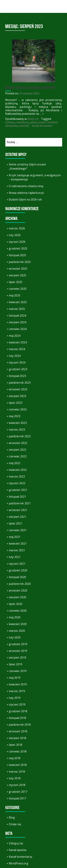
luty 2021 (15, 557)
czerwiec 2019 (18, 671)
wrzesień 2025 (18, 269)
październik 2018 (20, 725)
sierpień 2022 (17, 450)
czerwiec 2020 (18, 611)
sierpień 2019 (17, 658)
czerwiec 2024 (18, 329)
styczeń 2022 (17, 483)
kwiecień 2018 (18, 765)
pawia (33, 122)
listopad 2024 (17, 316)
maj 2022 (15, 463)
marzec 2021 (17, 550)
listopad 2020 (17, 577)
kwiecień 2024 (18, 342)
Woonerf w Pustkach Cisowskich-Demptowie (30, 88)
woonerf (24, 126)
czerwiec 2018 (18, 751)
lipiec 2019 (16, 664)
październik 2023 (20, 383)
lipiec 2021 (16, 523)
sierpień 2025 (17, 275)
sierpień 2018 (17, 738)
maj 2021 (15, 537)
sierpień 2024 (17, 322)
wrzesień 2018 (18, 731)
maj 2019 (15, 678)
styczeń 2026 (17, 242)
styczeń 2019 (17, 704)
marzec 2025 (17, 309)
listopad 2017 (17, 798)
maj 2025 (15, 295)
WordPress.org (19, 863)
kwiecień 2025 (18, 302)
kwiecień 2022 (18, 470)
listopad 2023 (17, 376)
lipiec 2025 (16, 282)
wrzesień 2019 (18, 651)
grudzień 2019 (18, 644)
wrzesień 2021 (18, 510)
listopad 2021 (17, 497)
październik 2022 (20, 436)
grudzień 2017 (18, 792)
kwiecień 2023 (18, 423)
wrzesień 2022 (18, 443)
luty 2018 (15, 778)
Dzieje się (33, 119)
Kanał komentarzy (20, 857)
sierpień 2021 (17, 517)
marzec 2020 (17, 631)
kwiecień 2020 (18, 624)
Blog (12, 817)
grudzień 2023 (18, 369)
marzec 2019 (17, 691)
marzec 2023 (17, 430)
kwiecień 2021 (18, 544)
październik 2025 (20, 262)
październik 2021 (20, 503)
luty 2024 (15, 356)
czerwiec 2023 (18, 409)
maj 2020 (15, 617)
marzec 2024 (17, 349)
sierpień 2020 (17, 597)
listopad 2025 (17, 255)
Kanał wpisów (18, 850)
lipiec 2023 (16, 403)
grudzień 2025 (18, 248)
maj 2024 (15, 336)
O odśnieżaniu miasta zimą (26, 186)
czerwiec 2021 (18, 530)
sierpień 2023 (17, 396)
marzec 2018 (17, 772)
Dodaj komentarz (42, 126)
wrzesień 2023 (18, 389)
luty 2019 (15, 698)
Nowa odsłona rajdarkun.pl (26, 193)
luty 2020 (15, 637)
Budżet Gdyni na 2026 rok (25, 199)
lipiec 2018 (16, 745)
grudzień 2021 (18, 490)
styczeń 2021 (17, 564)
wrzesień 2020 (18, 590)
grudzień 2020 (18, 570)
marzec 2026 (17, 228)
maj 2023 (15, 416)
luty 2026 (15, 235)
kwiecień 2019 (18, 684)
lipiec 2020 (16, 604)
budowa (10, 122)
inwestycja (22, 122)
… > (42, 114)
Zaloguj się (16, 843)
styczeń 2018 (17, 785)
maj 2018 (15, 758)
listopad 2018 (17, 718)
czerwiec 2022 (18, 456)
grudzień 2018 (18, 711)
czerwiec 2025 (18, 289)
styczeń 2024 (17, 362)
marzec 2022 (17, 476)
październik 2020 (20, 584)
